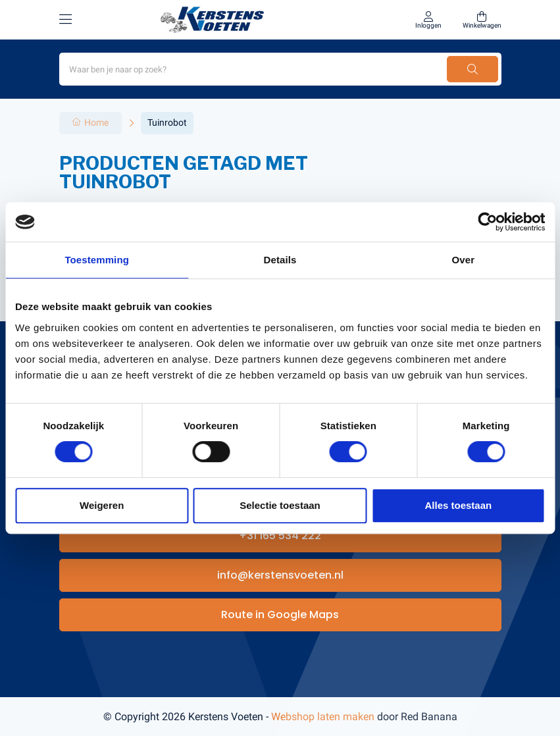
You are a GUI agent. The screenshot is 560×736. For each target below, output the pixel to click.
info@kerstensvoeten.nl (280, 575)
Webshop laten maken (323, 717)
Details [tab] (280, 260)
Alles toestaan (458, 505)
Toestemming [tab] (97, 260)
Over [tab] (464, 260)
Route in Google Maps (280, 615)
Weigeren (102, 505)
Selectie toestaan (280, 505)
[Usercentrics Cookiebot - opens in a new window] (487, 222)
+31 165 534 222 (280, 536)
